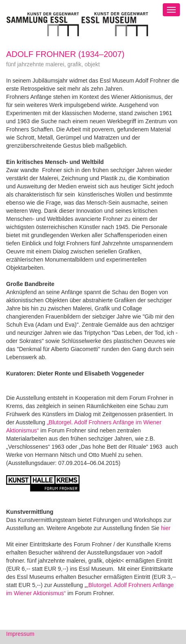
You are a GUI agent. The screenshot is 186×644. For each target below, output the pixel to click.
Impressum (20, 634)
